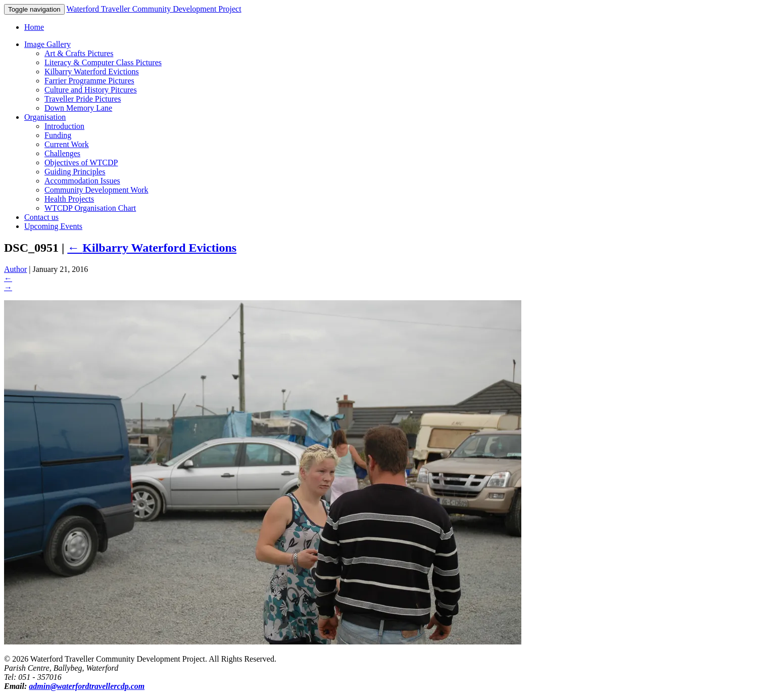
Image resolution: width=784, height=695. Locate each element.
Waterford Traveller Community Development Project (154, 9)
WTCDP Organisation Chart (90, 208)
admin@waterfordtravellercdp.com (87, 686)
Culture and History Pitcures (91, 90)
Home (34, 27)
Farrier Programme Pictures (89, 81)
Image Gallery (47, 44)
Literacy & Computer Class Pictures (103, 62)
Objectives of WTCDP (81, 163)
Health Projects (69, 199)
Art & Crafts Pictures (79, 53)
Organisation (45, 117)
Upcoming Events (53, 226)
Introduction (64, 126)
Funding (58, 135)
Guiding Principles (75, 172)
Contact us (41, 217)
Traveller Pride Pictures (83, 99)
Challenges (62, 153)
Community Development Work (96, 190)
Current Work (67, 144)
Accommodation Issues (82, 181)
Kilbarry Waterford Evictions (92, 72)
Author (15, 269)
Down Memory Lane (78, 108)
